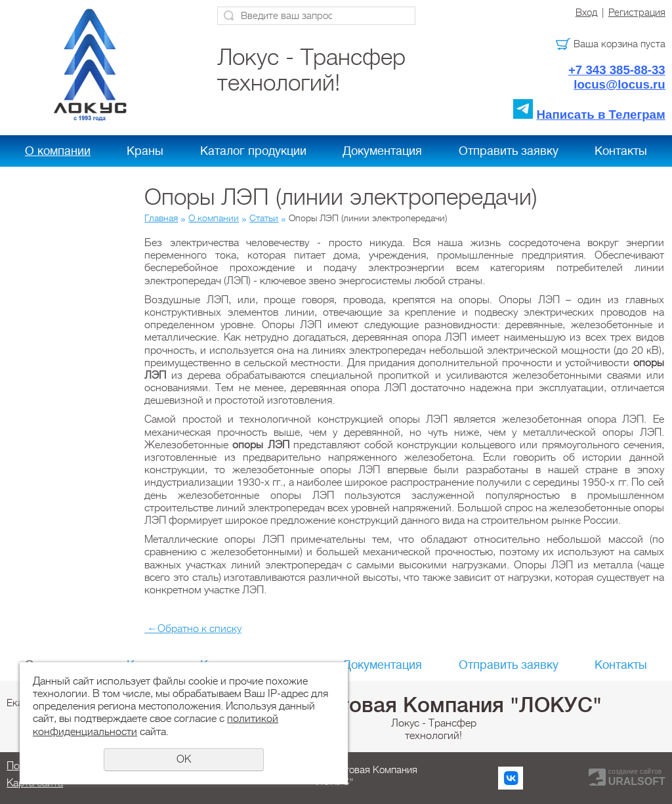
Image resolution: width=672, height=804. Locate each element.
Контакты (621, 151)
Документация (382, 151)
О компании (58, 151)
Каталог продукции (253, 151)
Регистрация (637, 12)
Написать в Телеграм (601, 115)
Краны (145, 151)
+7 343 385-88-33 (617, 70)
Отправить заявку (509, 151)
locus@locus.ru (619, 84)
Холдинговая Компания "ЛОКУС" (434, 705)
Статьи (264, 218)
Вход (586, 12)
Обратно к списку (193, 629)
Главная (161, 218)
